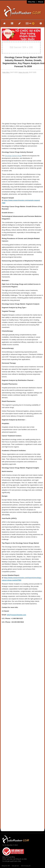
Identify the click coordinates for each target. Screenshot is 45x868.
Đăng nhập (31, 2)
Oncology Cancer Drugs (13, 156)
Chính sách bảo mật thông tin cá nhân (15, 859)
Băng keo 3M (6, 866)
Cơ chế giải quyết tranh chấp (12, 861)
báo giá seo (15, 866)
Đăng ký (41, 2)
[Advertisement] (22, 98)
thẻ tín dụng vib (26, 866)
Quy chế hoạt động (9, 857)
